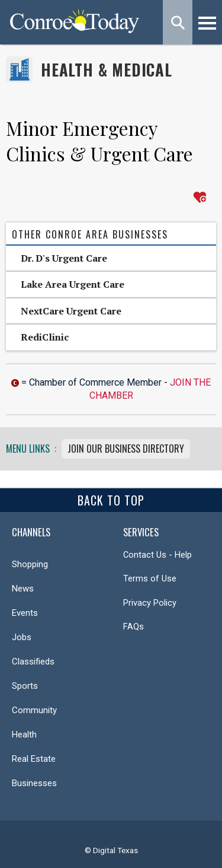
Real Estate (34, 759)
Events (25, 613)
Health (24, 735)
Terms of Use (150, 578)
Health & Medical (107, 70)
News (23, 589)
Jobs (22, 637)
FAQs (133, 627)
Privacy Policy (150, 603)
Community (34, 710)
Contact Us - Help (157, 555)
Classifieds (33, 662)
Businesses (34, 783)
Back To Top (111, 500)
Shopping (30, 564)
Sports (25, 686)
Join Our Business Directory (126, 449)
